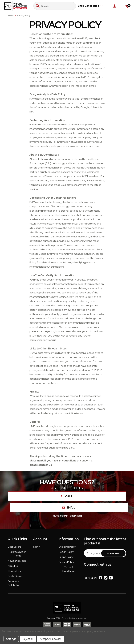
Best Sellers (14, 547)
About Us (13, 566)
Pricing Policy (66, 557)
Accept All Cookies (51, 639)
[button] (14, 547)
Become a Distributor (14, 583)
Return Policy (66, 552)
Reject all (28, 639)
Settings (11, 639)
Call (67, 496)
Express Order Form (18, 554)
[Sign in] (115, 6)
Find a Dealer (15, 576)
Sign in (37, 547)
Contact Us (14, 571)
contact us (45, 465)
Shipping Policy (67, 547)
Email (69, 507)
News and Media (17, 561)
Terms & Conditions (69, 569)
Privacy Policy (66, 562)
